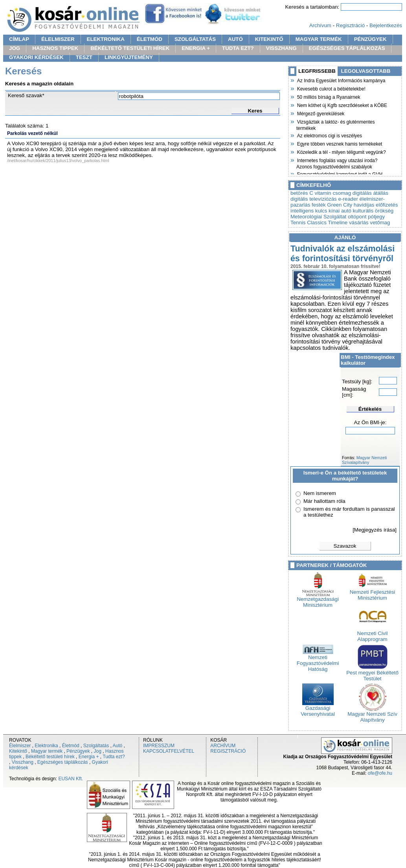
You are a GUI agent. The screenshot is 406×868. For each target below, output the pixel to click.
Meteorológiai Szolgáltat (318, 217)
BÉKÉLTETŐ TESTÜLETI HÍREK (130, 48)
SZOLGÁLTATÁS (195, 39)
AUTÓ (235, 39)
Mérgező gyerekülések (320, 113)
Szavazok (345, 546)
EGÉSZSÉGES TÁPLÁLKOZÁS (347, 48)
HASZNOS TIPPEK (55, 48)
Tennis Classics (309, 223)
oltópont (357, 217)
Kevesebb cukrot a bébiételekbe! (331, 88)
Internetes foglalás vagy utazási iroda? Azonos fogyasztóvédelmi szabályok (337, 163)
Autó (118, 746)
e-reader (348, 199)
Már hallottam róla (324, 501)
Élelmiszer (20, 746)
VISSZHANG (281, 48)
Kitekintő (18, 751)
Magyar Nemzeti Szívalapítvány (364, 460)
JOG (15, 48)
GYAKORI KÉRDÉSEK (36, 57)
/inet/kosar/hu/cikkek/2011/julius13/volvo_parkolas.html (58, 161)
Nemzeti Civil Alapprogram (373, 634)
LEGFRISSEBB (317, 71)
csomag (342, 193)
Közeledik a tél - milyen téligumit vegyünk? (341, 151)
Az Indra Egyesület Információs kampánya (341, 80)
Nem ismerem (320, 493)
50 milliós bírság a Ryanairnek (328, 96)
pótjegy (376, 217)
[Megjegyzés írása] (375, 530)
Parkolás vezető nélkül (32, 133)
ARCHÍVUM (223, 746)
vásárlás (359, 223)
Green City (340, 205)
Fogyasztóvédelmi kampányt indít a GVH (339, 174)
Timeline (338, 223)
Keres (255, 111)
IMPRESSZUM (159, 746)
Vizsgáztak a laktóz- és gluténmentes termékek (336, 124)
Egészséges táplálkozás (63, 762)
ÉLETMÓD (150, 39)
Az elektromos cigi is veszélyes (329, 135)
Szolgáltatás (96, 746)
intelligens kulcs (309, 211)
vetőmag (380, 223)
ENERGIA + (196, 48)
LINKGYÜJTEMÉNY (129, 57)
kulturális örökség (373, 211)
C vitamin (320, 193)
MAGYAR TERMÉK (319, 39)
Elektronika (46, 746)
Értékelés (370, 409)
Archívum (320, 25)
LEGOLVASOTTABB (366, 71)
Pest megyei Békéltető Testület (372, 673)
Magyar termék (47, 751)
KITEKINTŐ (269, 39)
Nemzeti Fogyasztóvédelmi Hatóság (318, 661)
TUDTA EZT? (238, 48)
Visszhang (23, 762)
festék (319, 205)
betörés (299, 193)
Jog (97, 751)
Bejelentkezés (386, 25)
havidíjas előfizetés (376, 205)
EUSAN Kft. (71, 779)
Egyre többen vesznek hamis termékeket (339, 143)
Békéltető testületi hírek (50, 757)
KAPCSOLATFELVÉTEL (169, 751)
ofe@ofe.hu (380, 773)
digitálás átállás (370, 193)
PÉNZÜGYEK (370, 39)
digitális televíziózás (314, 199)
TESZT (84, 57)
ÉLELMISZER (58, 39)
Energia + (89, 757)
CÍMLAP (19, 39)
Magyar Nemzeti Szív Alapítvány (372, 715)
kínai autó (340, 211)
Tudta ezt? (114, 757)
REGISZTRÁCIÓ (228, 751)
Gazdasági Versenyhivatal (318, 709)
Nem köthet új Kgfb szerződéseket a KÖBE (342, 105)
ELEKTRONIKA (106, 39)
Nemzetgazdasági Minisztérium (318, 600)
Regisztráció (350, 25)
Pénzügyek (78, 751)
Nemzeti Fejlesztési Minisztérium (373, 593)
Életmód (71, 746)
